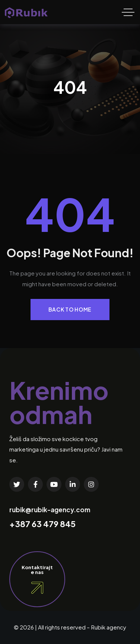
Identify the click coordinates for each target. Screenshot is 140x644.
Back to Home (70, 309)
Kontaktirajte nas (37, 570)
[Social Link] (17, 484)
